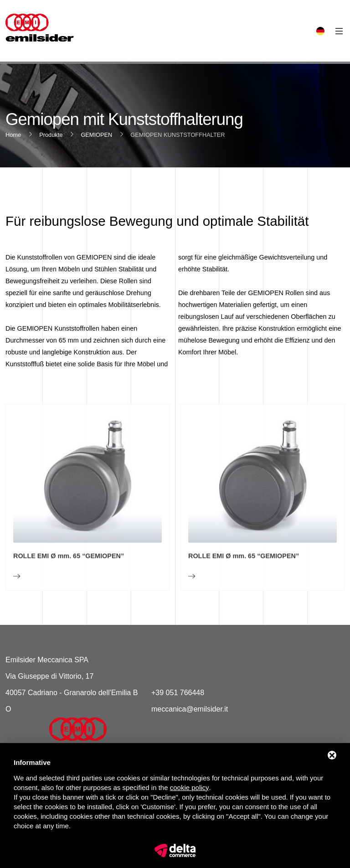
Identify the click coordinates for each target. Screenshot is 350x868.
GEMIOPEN (96, 135)
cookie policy (190, 787)
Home (13, 135)
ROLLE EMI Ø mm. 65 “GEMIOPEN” (69, 582)
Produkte (51, 135)
